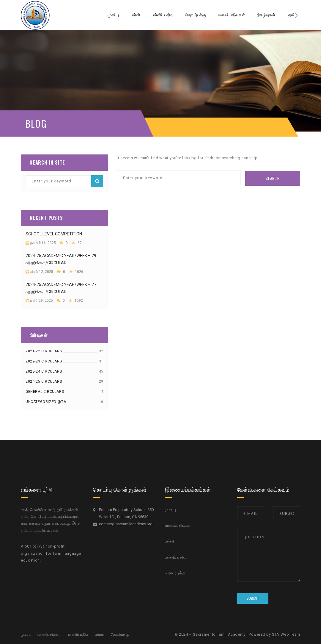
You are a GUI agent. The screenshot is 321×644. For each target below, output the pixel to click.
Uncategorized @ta (46, 402)
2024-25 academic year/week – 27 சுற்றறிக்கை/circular (61, 288)
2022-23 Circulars (44, 361)
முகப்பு (171, 510)
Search (97, 181)
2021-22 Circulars (44, 351)
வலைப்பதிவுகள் (178, 525)
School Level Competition (54, 234)
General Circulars (45, 392)
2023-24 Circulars (44, 371)
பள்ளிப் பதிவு (176, 557)
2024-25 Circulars (44, 382)
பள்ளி (170, 541)
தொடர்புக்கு (175, 573)
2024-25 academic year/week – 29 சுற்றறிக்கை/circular (61, 259)
